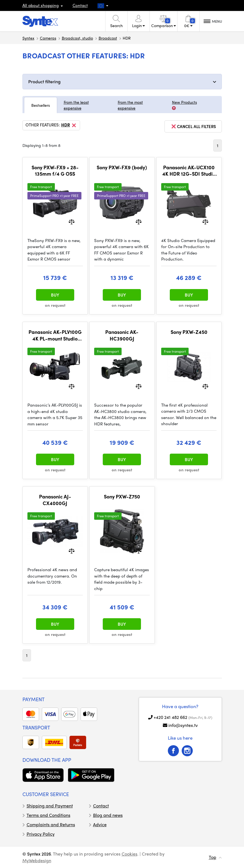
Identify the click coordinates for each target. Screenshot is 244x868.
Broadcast (108, 38)
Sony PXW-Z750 (122, 497)
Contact (80, 5)
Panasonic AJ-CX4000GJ (55, 500)
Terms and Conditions (48, 815)
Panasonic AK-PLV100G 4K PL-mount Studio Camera (55, 335)
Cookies (129, 854)
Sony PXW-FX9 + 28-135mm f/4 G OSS (55, 171)
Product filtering (44, 81)
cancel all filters (193, 126)
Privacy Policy (41, 834)
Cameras (48, 38)
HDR (69, 125)
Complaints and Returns (51, 824)
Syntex (28, 38)
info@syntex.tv (183, 725)
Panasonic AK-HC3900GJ (122, 335)
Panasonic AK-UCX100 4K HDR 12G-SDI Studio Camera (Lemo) (189, 171)
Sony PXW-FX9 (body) (122, 167)
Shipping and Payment (50, 806)
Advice (100, 824)
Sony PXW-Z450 (189, 332)
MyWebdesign (37, 860)
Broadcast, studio (77, 38)
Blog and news (108, 815)
